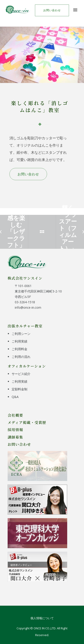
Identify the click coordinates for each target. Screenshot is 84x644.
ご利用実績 (19, 341)
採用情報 (15, 430)
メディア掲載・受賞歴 (27, 422)
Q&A (15, 397)
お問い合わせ (52, 10)
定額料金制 (19, 389)
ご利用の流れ (21, 357)
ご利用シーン (21, 334)
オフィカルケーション (27, 366)
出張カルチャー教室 (25, 326)
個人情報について (42, 618)
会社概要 (15, 415)
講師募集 (15, 437)
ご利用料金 (19, 349)
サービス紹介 (21, 374)
